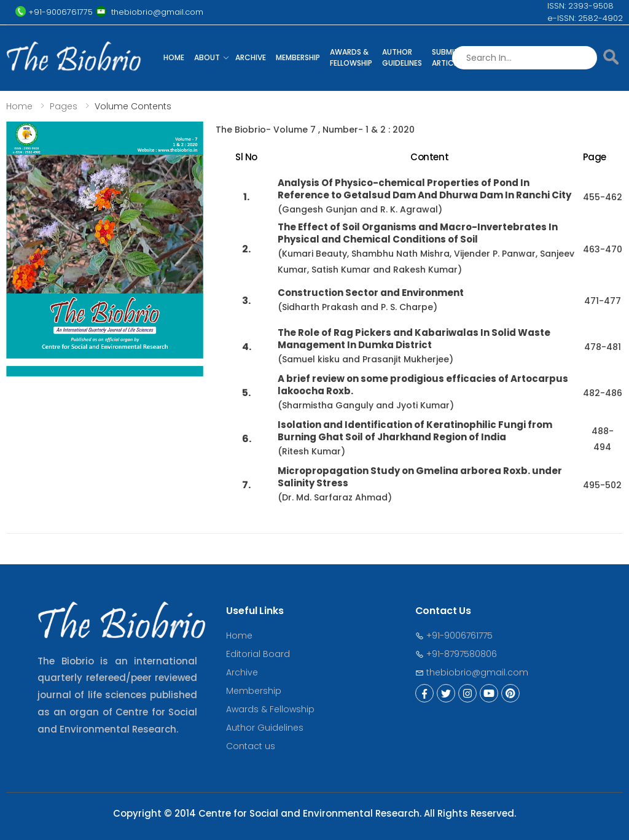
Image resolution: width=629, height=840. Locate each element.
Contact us (251, 746)
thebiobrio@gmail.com (472, 672)
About (207, 57)
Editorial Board (258, 654)
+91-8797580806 (456, 654)
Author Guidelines (402, 57)
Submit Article (446, 57)
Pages (64, 106)
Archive (251, 57)
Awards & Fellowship (351, 57)
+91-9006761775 (454, 636)
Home (174, 57)
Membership (298, 57)
